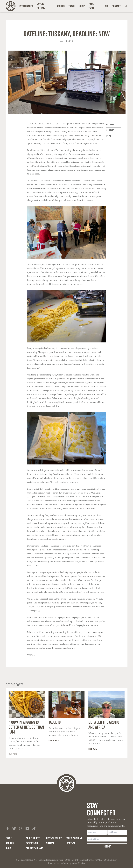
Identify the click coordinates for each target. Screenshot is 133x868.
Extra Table (92, 6)
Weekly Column (41, 6)
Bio (106, 6)
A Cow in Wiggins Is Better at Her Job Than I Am (26, 727)
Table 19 (55, 722)
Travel (72, 6)
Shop (82, 6)
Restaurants (26, 6)
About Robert (33, 838)
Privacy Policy (54, 838)
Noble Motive (78, 863)
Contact (116, 6)
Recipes (61, 6)
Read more (13, 754)
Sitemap (50, 843)
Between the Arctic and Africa (104, 725)
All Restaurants (35, 848)
